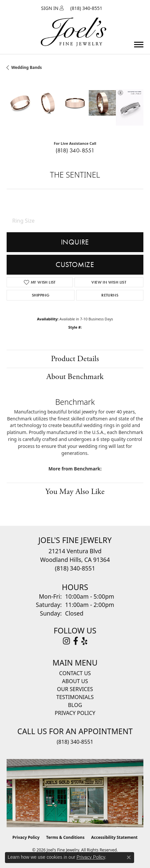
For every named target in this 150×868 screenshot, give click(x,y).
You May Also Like (75, 492)
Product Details (75, 359)
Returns (110, 295)
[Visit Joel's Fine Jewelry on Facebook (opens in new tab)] (76, 641)
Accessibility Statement (114, 837)
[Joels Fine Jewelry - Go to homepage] (74, 24)
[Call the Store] (75, 568)
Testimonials (75, 697)
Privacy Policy (75, 713)
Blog (75, 705)
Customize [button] (75, 265)
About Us (75, 681)
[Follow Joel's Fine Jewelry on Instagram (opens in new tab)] (66, 641)
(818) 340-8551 (75, 150)
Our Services (75, 689)
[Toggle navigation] (139, 45)
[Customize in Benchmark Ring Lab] (130, 107)
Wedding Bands (26, 67)
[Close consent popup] (129, 857)
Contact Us (75, 673)
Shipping (41, 295)
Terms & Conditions (65, 837)
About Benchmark (75, 377)
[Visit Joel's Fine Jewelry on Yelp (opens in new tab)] (84, 641)
